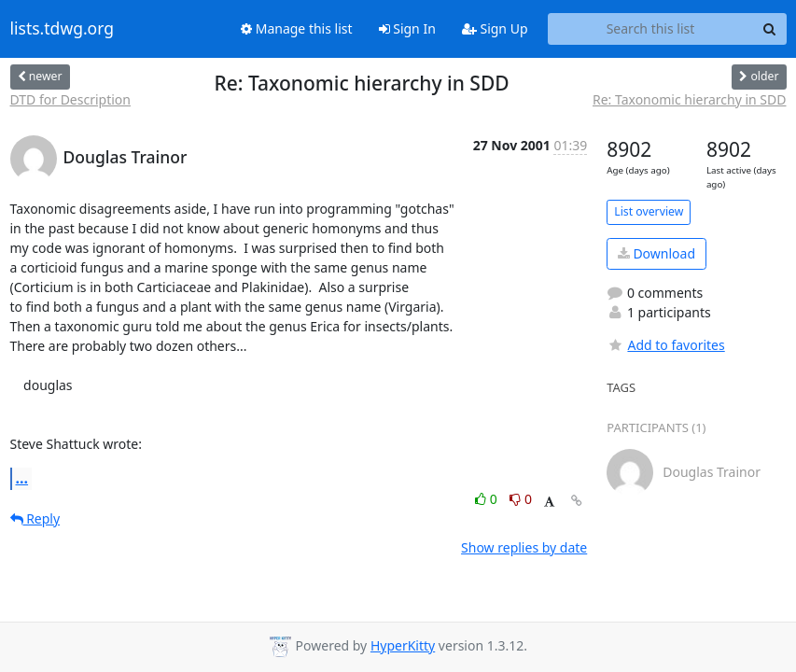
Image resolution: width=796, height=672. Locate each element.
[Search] (770, 29)
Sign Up (495, 28)
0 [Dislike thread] (521, 499)
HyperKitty (403, 645)
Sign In (407, 28)
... (22, 478)
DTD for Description (71, 99)
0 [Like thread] (488, 499)
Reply (35, 518)
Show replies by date (524, 547)
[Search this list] (651, 29)
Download (656, 253)
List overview (649, 211)
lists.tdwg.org (63, 29)
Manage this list (297, 28)
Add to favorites (665, 345)
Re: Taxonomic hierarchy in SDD (690, 99)
